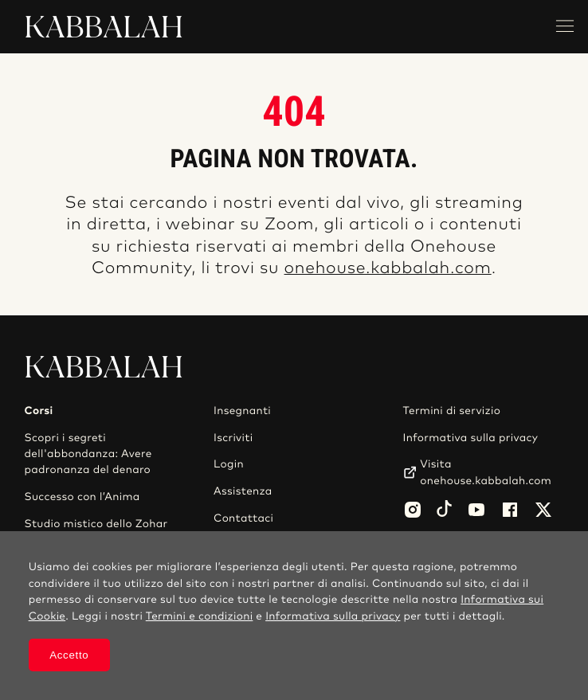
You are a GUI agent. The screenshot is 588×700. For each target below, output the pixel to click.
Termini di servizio (452, 411)
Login (229, 464)
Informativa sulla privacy (471, 438)
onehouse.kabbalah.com (388, 269)
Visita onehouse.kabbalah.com (486, 472)
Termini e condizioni (200, 616)
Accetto (69, 655)
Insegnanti (242, 411)
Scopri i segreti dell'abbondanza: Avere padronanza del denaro (88, 454)
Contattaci (243, 518)
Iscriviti (233, 438)
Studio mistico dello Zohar (96, 524)
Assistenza (243, 491)
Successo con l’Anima (82, 497)
